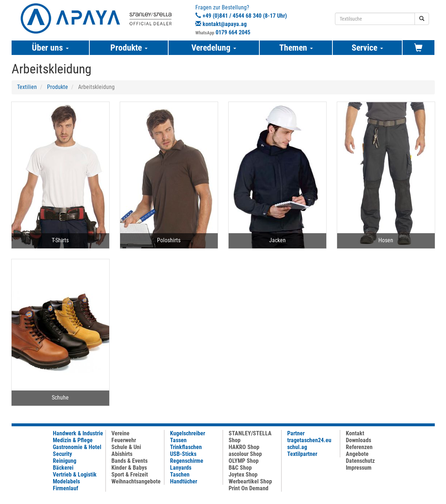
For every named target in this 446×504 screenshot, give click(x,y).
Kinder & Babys (129, 468)
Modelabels (66, 481)
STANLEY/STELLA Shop (250, 437)
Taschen (180, 475)
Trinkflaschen (186, 447)
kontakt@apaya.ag (225, 24)
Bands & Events (129, 461)
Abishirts (122, 454)
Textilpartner (302, 454)
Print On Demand (249, 488)
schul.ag (297, 447)
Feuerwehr (124, 440)
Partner (296, 433)
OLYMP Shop (244, 461)
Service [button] (367, 48)
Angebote (357, 454)
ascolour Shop (245, 454)
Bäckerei (63, 468)
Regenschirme (187, 461)
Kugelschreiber (188, 433)
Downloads (358, 440)
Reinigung (65, 461)
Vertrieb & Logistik (75, 475)
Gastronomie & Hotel (77, 447)
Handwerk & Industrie (78, 433)
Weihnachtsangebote (136, 481)
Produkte (58, 87)
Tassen (178, 440)
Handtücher (184, 481)
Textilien (27, 87)
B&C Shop (240, 468)
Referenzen (359, 447)
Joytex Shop (243, 475)
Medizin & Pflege (73, 440)
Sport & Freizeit (130, 475)
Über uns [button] (50, 48)
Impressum (359, 468)
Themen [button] (296, 48)
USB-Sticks (183, 454)
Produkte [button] (129, 48)
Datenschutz (360, 461)
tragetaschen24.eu (309, 440)
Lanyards (181, 468)
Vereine (120, 433)
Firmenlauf (65, 488)
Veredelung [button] (214, 48)
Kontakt (355, 433)
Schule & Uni (126, 447)
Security (62, 454)
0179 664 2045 (233, 32)
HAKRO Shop (244, 447)
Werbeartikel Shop (250, 481)
